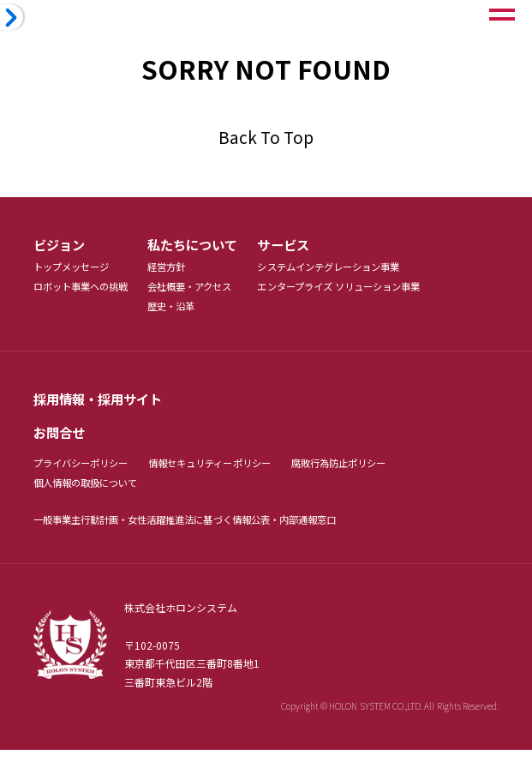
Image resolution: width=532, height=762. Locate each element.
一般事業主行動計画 (80, 530)
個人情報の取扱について (90, 492)
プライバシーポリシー (85, 472)
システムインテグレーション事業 (350, 269)
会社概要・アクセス (202, 289)
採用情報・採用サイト (102, 404)
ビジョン (61, 245)
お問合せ (61, 440)
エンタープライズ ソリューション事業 (361, 289)
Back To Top (266, 137)
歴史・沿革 (182, 310)
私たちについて (204, 245)
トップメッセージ (75, 269)
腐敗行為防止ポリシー (363, 472)
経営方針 (176, 269)
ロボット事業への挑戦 (85, 289)
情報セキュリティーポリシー (224, 472)
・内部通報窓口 (327, 530)
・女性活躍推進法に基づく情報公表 (209, 530)
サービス (300, 245)
